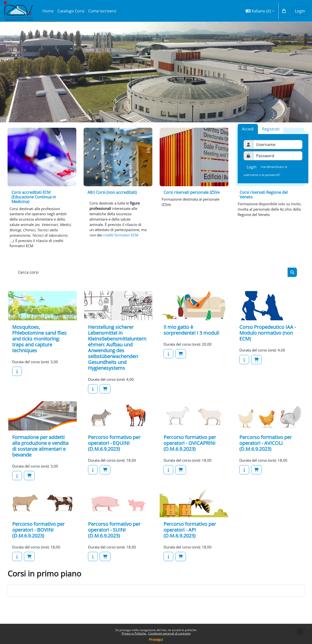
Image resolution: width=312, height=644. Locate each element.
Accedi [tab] (248, 129)
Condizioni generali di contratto (169, 633)
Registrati (271, 129)
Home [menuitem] (48, 11)
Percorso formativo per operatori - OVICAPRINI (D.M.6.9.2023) (190, 449)
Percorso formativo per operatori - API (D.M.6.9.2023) (190, 536)
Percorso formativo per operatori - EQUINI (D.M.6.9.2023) (114, 449)
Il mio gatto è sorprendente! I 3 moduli (191, 335)
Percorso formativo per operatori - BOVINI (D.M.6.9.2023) (38, 536)
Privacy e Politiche (134, 633)
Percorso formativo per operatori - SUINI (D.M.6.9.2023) (114, 536)
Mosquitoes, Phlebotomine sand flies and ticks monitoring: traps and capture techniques (39, 344)
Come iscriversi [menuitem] (102, 11)
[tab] (271, 129)
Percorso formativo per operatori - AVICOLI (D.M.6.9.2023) (266, 449)
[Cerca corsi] (151, 277)
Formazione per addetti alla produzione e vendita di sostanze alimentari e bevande (40, 452)
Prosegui (156, 639)
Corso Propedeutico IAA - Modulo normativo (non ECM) (268, 338)
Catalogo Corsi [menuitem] (71, 11)
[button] (260, 11)
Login (300, 11)
